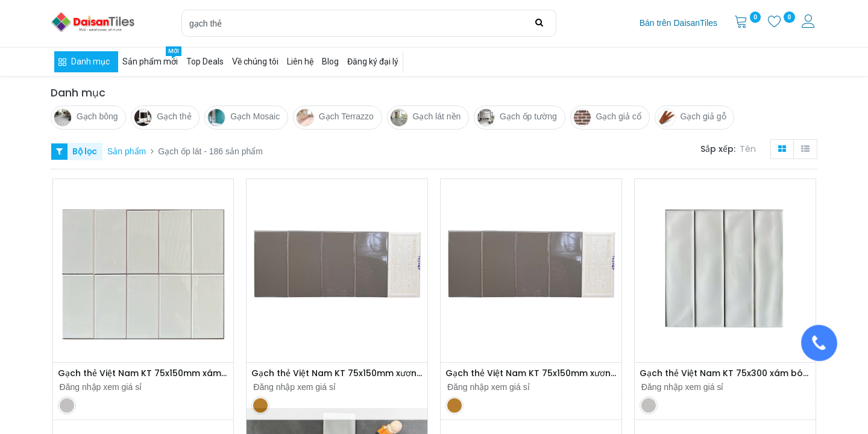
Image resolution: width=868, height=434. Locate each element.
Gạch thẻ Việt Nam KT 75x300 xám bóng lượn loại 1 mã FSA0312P (725, 373)
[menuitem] (678, 24)
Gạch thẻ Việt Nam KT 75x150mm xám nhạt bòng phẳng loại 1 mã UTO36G (143, 373)
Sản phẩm (127, 151)
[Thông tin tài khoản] (810, 23)
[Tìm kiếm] (539, 23)
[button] (750, 149)
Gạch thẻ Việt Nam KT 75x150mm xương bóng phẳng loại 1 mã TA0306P (337, 373)
